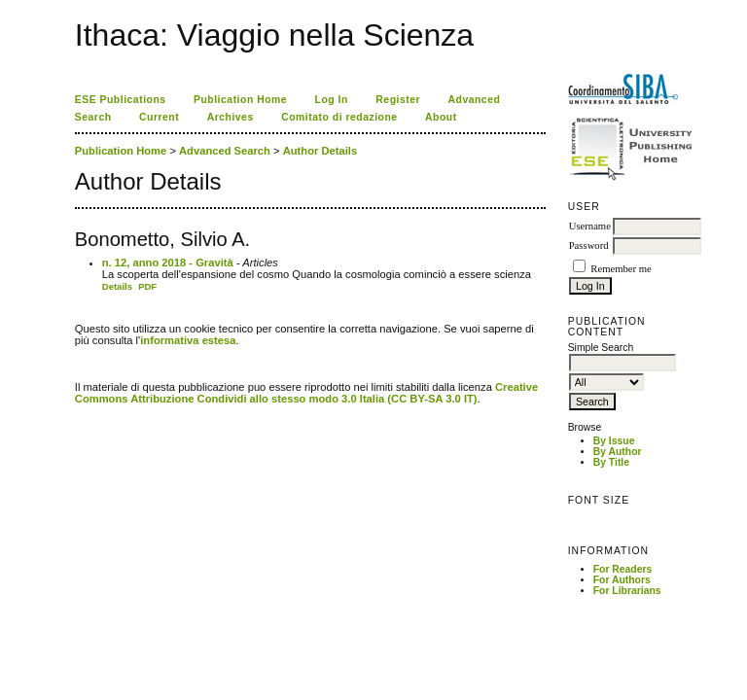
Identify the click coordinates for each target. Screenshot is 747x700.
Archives (231, 117)
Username (590, 226)
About (441, 117)
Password (589, 245)
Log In (332, 100)
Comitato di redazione (339, 117)
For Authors (622, 580)
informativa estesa (188, 340)
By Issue (614, 441)
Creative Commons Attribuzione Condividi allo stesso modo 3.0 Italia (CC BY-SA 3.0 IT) (306, 393)
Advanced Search (225, 151)
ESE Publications (121, 100)
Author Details (320, 151)
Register (398, 100)
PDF (147, 286)
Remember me (621, 269)
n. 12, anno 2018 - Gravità (168, 262)
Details (117, 286)
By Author (618, 452)
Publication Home (240, 100)
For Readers (623, 569)
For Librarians (627, 591)
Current (159, 117)
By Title (611, 462)
